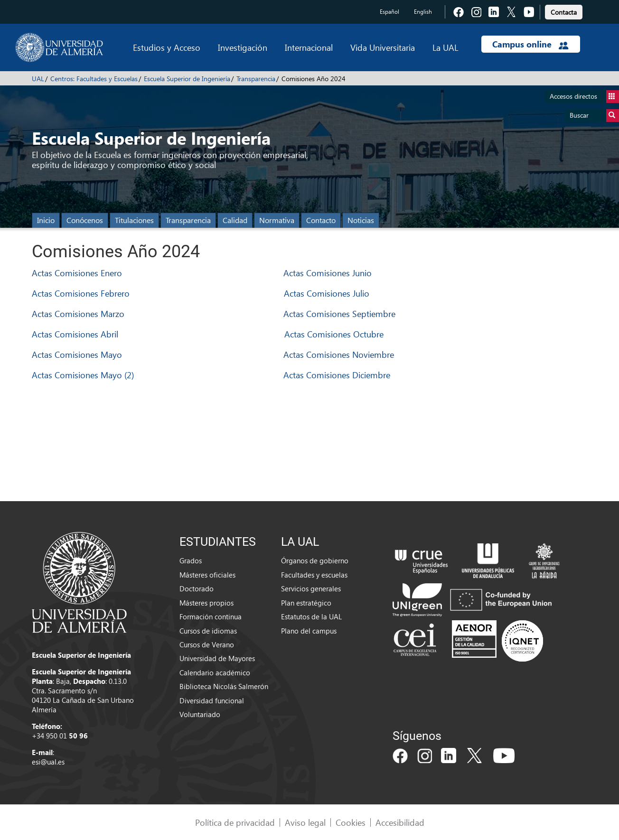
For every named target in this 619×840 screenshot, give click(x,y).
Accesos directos (584, 97)
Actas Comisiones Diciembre (337, 375)
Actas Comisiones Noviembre (339, 354)
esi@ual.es (48, 762)
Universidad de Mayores (217, 658)
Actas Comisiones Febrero (81, 293)
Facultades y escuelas (314, 575)
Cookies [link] (351, 822)
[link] (564, 11)
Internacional (309, 47)
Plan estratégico (306, 603)
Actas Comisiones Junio (328, 273)
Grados (191, 560)
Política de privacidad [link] (235, 822)
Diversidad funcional (212, 700)
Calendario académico (215, 672)
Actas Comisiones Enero (77, 273)
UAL (38, 79)
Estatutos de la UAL (311, 616)
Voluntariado (200, 714)
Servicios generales (311, 588)
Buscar (594, 116)
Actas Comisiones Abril (75, 334)
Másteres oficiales (207, 575)
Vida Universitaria (383, 47)
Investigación (243, 47)
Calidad (235, 220)
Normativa (277, 220)
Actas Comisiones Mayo (77, 354)
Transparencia (256, 79)
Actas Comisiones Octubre (334, 334)
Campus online (530, 44)
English (423, 12)
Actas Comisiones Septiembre (339, 313)
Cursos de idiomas (208, 631)
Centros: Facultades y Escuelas (94, 79)
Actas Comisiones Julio (327, 293)
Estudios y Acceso (167, 47)
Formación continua (211, 616)
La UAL (445, 47)
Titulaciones (134, 220)
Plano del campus (309, 631)
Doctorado (197, 588)
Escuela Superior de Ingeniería (187, 79)
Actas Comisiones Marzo (78, 313)
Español (389, 12)
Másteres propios (206, 603)
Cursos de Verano (207, 644)
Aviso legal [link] (305, 822)
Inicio (46, 220)
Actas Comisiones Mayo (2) (83, 375)
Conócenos (85, 220)
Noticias (361, 220)
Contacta (564, 12)
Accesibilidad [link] (400, 822)
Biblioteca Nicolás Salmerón (224, 686)
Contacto (321, 220)
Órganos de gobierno (315, 560)
